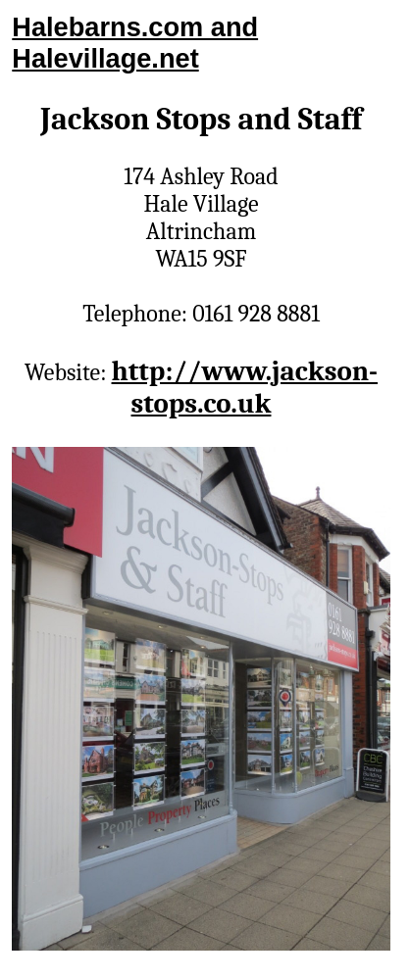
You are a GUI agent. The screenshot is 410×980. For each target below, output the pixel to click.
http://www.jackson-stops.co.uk (245, 387)
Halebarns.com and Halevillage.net (135, 43)
